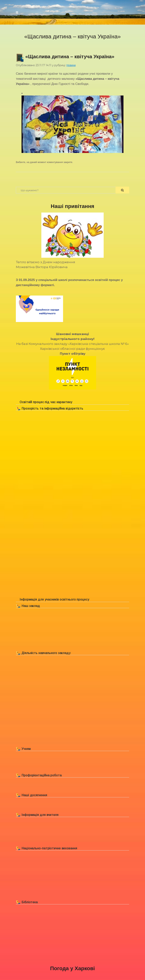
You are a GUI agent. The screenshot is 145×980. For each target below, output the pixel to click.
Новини (71, 65)
